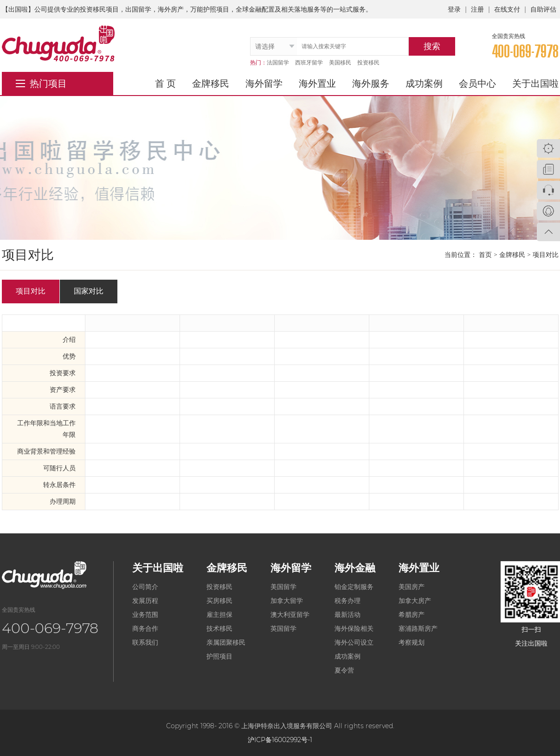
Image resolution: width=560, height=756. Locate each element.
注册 (477, 9)
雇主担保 (219, 615)
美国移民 (340, 62)
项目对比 (31, 291)
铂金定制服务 (354, 587)
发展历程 (145, 601)
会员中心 (477, 83)
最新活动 (348, 615)
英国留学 (283, 628)
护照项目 (219, 656)
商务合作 (145, 628)
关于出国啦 (535, 83)
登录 (454, 9)
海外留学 (264, 83)
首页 (485, 255)
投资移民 (368, 62)
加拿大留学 (287, 601)
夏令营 (344, 670)
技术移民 (219, 628)
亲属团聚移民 (226, 642)
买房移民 (219, 601)
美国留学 (283, 587)
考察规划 (412, 642)
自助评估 (543, 9)
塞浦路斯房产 (418, 628)
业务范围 (145, 615)
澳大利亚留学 (290, 615)
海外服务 (371, 83)
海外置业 (317, 83)
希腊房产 (412, 615)
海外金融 (355, 568)
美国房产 (412, 587)
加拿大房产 (415, 601)
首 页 (165, 83)
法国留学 (278, 62)
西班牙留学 (309, 62)
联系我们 (145, 642)
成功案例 (424, 83)
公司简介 (145, 587)
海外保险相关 (354, 628)
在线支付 (507, 9)
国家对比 (89, 291)
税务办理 (348, 601)
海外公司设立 (354, 642)
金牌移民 (211, 83)
